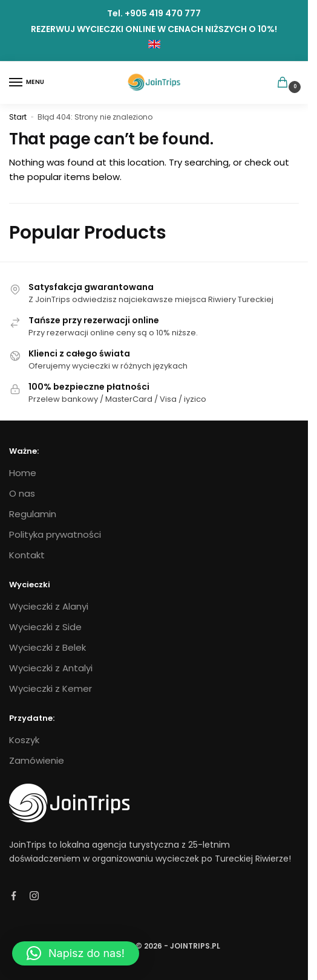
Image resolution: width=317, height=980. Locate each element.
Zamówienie (37, 760)
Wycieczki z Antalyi (51, 668)
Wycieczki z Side (45, 627)
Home (23, 473)
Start (18, 117)
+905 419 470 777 (163, 13)
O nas (22, 493)
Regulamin (33, 514)
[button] (76, 953)
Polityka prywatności (55, 534)
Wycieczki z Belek (47, 647)
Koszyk (24, 740)
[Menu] (27, 83)
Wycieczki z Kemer (51, 688)
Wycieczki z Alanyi (49, 606)
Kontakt (27, 555)
